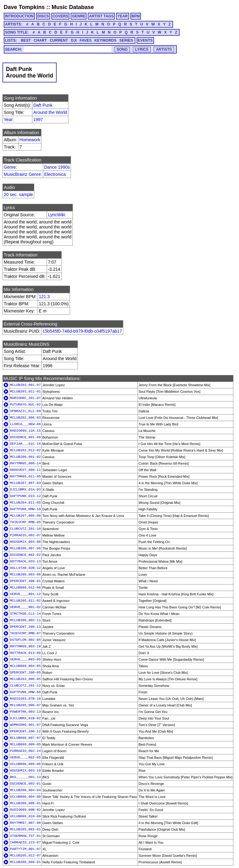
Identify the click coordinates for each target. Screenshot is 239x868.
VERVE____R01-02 (25, 607)
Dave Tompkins (24, 7)
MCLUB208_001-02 (25, 457)
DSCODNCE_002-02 (25, 555)
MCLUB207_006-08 (25, 516)
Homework (30, 140)
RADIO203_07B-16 (25, 699)
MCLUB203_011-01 (25, 392)
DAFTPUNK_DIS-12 (25, 496)
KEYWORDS (106, 40)
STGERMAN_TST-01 (25, 836)
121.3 (44, 297)
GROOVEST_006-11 (25, 470)
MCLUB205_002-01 (25, 829)
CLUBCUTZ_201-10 (25, 529)
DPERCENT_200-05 (25, 673)
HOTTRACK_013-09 (25, 653)
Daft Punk (43, 105)
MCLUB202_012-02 (25, 450)
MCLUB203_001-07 (25, 385)
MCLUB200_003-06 (25, 575)
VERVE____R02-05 (25, 758)
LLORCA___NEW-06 (25, 424)
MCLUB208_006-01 (25, 803)
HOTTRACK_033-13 (25, 561)
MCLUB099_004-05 (25, 666)
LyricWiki (56, 215)
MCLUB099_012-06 (25, 588)
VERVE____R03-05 (25, 659)
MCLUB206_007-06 (25, 548)
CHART (40, 40)
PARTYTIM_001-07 (25, 849)
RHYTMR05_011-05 (25, 476)
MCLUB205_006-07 (25, 705)
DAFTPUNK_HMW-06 (25, 692)
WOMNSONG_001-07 (25, 725)
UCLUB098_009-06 (25, 764)
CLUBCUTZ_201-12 (25, 686)
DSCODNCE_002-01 (25, 784)
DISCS (43, 16)
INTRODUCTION (19, 16)
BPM (136, 16)
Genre (10, 167)
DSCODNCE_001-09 (25, 437)
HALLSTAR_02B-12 (25, 568)
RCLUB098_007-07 (25, 738)
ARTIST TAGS (101, 16)
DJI (74, 40)
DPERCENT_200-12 (25, 731)
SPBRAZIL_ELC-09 (25, 411)
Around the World (50, 112)
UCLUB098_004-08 (25, 797)
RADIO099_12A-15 (25, 431)
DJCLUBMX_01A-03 (25, 490)
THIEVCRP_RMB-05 (25, 522)
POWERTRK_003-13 (25, 712)
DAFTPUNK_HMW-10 (25, 509)
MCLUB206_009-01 (25, 862)
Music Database (73, 7)
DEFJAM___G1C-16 (25, 444)
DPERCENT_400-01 (25, 581)
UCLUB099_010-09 (25, 816)
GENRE (79, 16)
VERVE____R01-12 (25, 594)
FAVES (86, 40)
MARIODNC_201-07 (25, 398)
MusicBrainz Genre (22, 174)
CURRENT (59, 40)
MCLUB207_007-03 (25, 483)
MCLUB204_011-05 (25, 503)
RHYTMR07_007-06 (25, 823)
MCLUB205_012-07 (25, 856)
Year (8, 120)
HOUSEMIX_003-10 (25, 771)
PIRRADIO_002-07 (25, 535)
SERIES (126, 40)
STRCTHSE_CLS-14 (25, 614)
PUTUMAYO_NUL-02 (25, 405)
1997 (38, 120)
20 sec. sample (18, 195)
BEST (26, 40)
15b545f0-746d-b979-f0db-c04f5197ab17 (82, 331)
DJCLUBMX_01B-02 (25, 718)
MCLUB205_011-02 (25, 601)
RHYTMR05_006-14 (25, 463)
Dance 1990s (57, 167)
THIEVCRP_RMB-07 (25, 633)
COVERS (61, 16)
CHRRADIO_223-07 (25, 842)
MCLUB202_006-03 (25, 418)
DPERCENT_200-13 (25, 627)
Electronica (55, 174)
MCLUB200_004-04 (25, 790)
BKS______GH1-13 (25, 777)
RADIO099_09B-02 (25, 810)
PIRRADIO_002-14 (25, 751)
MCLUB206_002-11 (25, 620)
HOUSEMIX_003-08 (25, 542)
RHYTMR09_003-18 (25, 646)
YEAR (122, 16)
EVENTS (145, 40)
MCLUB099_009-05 (25, 744)
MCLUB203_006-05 (25, 679)
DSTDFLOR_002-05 (25, 640)
